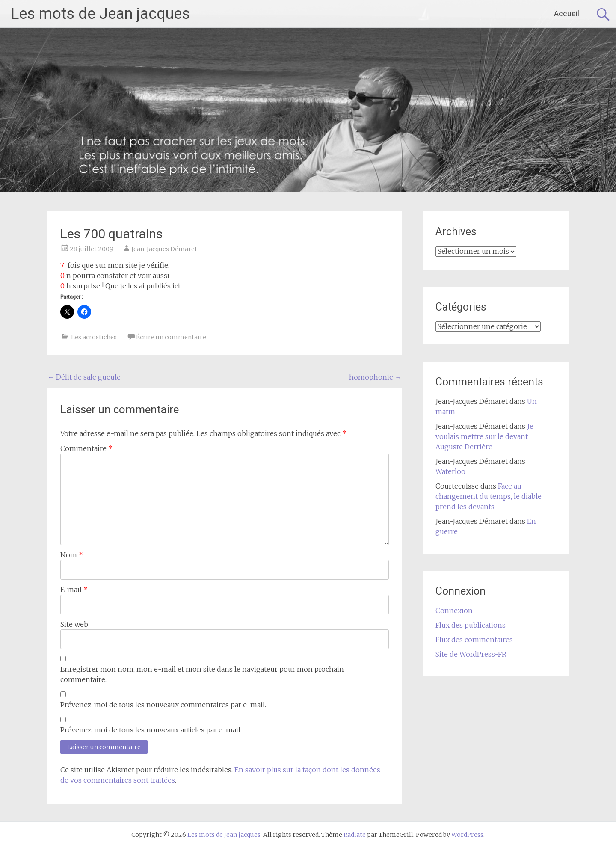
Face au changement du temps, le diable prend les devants (489, 496)
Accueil (567, 13)
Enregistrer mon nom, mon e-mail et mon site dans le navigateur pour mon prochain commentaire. (202, 674)
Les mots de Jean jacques (100, 14)
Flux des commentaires (474, 640)
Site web (74, 624)
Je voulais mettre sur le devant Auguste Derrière (484, 436)
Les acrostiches (94, 337)
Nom (72, 555)
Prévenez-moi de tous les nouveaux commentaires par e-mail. (163, 705)
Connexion (454, 611)
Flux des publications (471, 625)
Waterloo (450, 471)
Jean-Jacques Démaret (164, 249)
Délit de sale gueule (84, 377)
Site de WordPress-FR (471, 654)
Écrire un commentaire (171, 337)
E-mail (74, 590)
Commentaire (86, 448)
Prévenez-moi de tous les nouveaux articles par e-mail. (151, 730)
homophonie (375, 377)
